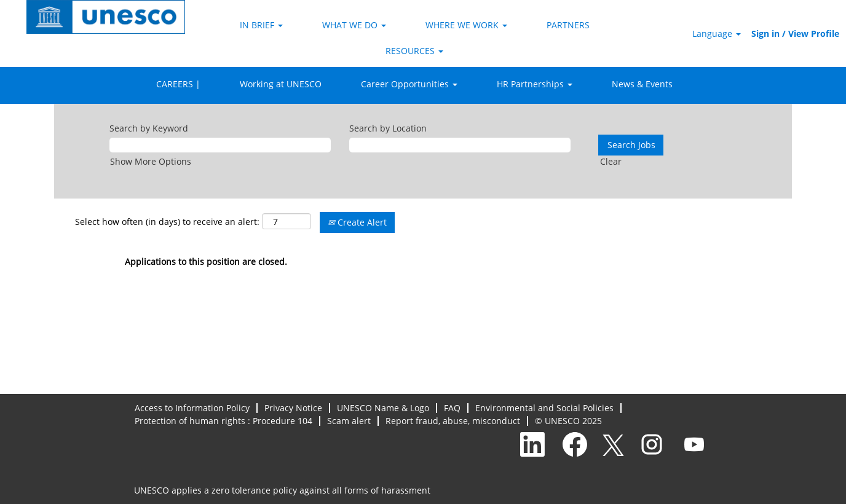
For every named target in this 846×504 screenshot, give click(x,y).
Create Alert (357, 222)
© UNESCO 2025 (568, 421)
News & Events (642, 84)
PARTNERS (568, 25)
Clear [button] (611, 161)
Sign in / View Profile (795, 33)
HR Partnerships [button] (535, 84)
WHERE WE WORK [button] (466, 25)
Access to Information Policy (192, 408)
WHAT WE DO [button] (354, 25)
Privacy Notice (293, 408)
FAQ (452, 408)
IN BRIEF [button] (261, 25)
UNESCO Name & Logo (383, 408)
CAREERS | (178, 84)
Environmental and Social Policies (544, 408)
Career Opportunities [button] (409, 84)
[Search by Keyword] (220, 145)
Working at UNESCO (281, 84)
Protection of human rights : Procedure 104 (223, 421)
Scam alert (349, 421)
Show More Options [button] (151, 161)
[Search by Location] (460, 145)
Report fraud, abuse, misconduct (453, 421)
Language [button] (717, 33)
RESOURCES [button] (414, 51)
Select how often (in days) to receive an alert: (167, 222)
